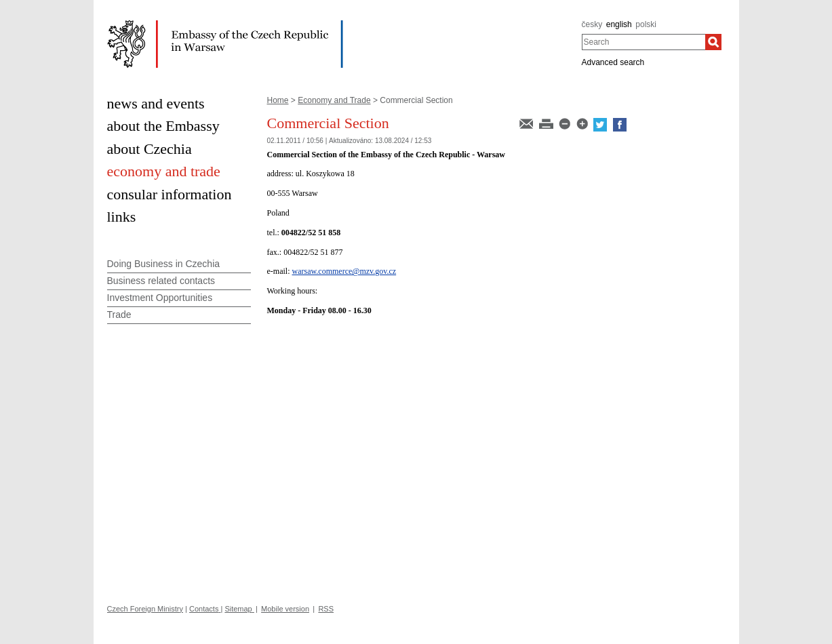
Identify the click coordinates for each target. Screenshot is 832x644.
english (619, 24)
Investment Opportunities (160, 298)
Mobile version (285, 609)
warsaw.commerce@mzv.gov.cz (344, 271)
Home (278, 100)
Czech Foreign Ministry (145, 609)
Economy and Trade (334, 100)
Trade (119, 315)
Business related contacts (161, 281)
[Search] (713, 42)
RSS (326, 609)
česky (592, 24)
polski (646, 24)
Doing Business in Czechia (164, 264)
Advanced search (613, 62)
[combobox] (644, 42)
